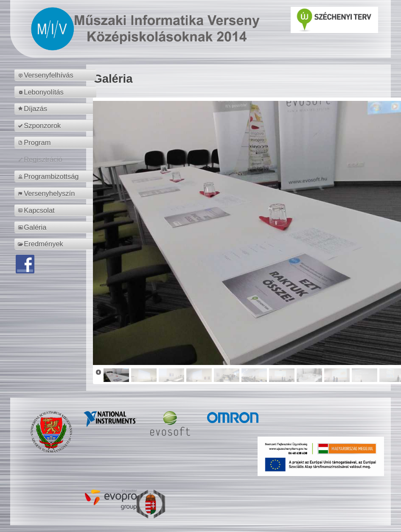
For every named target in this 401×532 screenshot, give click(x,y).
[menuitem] (57, 75)
